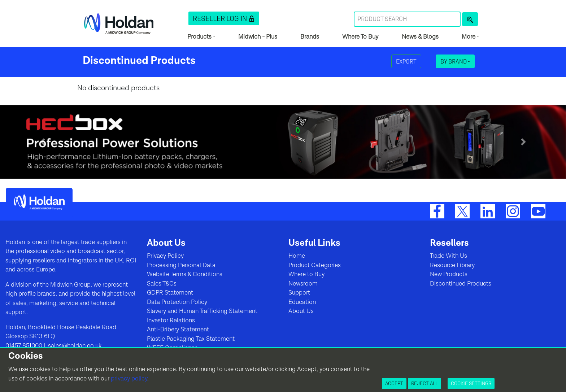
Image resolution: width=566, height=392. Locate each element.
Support (299, 293)
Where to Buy (306, 274)
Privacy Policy (165, 256)
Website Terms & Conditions (185, 274)
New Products (449, 274)
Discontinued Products (461, 284)
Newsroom (303, 284)
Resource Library (452, 265)
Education (302, 302)
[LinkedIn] (488, 211)
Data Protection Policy (177, 302)
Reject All (425, 383)
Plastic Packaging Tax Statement (191, 339)
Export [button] (406, 61)
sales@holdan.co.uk (74, 346)
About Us (301, 311)
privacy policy (129, 379)
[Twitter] (462, 211)
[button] (224, 18)
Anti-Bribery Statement (178, 330)
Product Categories (315, 265)
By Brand (454, 61)
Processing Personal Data (181, 265)
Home (297, 256)
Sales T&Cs (162, 284)
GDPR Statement (170, 293)
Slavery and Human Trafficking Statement (202, 311)
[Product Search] (470, 19)
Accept (394, 383)
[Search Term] (407, 19)
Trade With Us (449, 256)
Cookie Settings (471, 383)
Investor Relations (171, 321)
